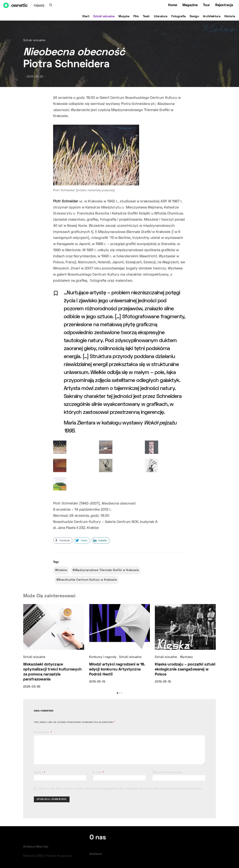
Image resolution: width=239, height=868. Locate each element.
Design (194, 17)
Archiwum (96, 854)
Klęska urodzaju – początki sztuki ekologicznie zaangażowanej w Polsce (185, 670)
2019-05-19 (97, 682)
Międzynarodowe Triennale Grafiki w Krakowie (107, 570)
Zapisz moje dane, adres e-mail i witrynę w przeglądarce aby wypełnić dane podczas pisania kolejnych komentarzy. (120, 789)
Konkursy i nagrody (103, 657)
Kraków (62, 570)
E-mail (99, 773)
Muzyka (124, 17)
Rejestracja (224, 5)
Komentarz (42, 732)
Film (136, 17)
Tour (206, 5)
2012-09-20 (35, 77)
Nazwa (40, 773)
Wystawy (187, 657)
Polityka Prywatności (59, 856)
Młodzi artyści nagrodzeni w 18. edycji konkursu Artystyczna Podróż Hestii (117, 670)
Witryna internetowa (167, 773)
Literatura (161, 17)
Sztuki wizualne (104, 17)
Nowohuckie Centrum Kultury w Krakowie (87, 580)
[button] (117, 693)
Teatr (146, 17)
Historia (230, 17)
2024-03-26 (32, 687)
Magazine (190, 5)
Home (173, 5)
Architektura (212, 17)
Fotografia (179, 17)
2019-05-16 (163, 682)
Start (86, 17)
